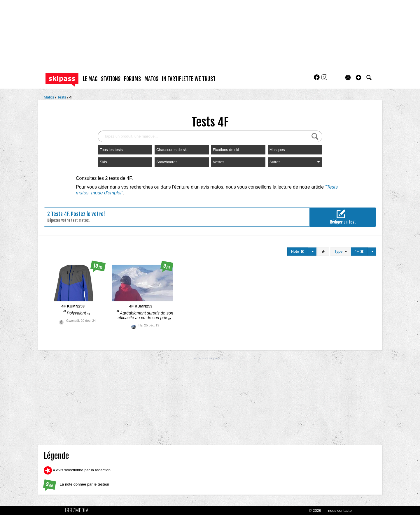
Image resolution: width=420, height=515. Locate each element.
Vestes (219, 162)
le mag (90, 79)
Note (298, 251)
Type (341, 251)
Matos (49, 97)
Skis (103, 162)
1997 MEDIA (78, 510)
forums (132, 79)
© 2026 (315, 510)
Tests (62, 97)
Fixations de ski (226, 150)
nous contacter (341, 510)
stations (111, 79)
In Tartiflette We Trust (189, 79)
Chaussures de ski (172, 150)
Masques (277, 150)
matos (151, 79)
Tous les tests (111, 150)
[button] (358, 78)
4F (71, 97)
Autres (295, 162)
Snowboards (167, 162)
